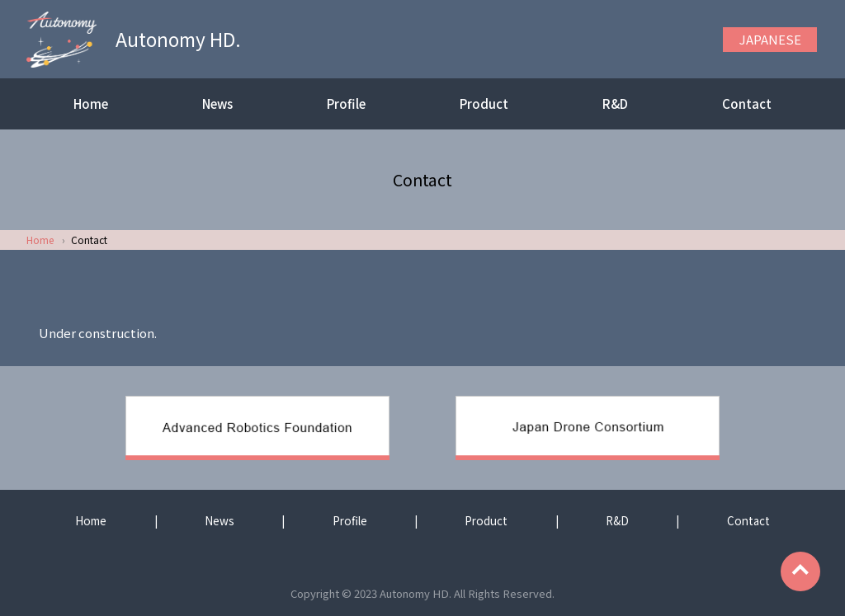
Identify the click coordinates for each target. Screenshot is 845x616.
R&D (615, 103)
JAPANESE (770, 39)
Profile (346, 103)
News (217, 103)
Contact (747, 103)
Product (484, 103)
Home (91, 103)
